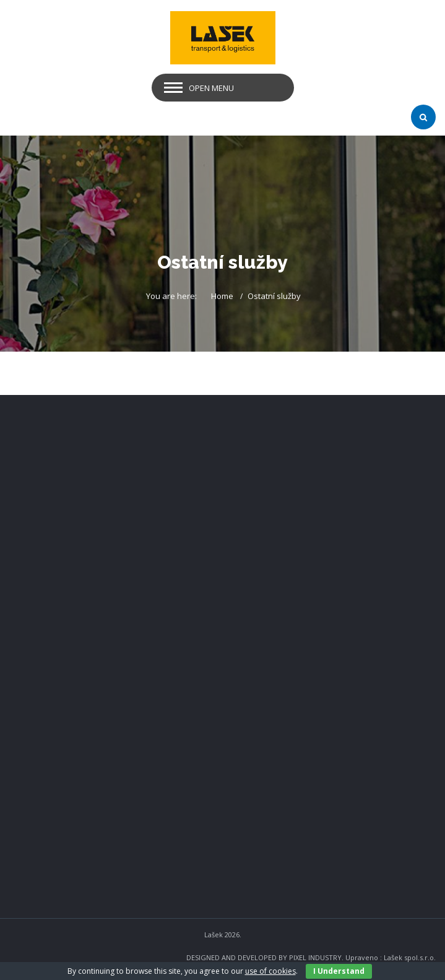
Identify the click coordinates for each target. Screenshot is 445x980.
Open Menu (211, 88)
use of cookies (270, 971)
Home (222, 296)
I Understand (339, 971)
